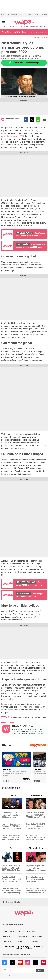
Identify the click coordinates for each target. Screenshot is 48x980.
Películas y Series (38, 937)
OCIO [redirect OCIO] (41, 27)
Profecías (29, 718)
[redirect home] (24, 25)
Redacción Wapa (12, 119)
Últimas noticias (9, 932)
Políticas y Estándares (24, 948)
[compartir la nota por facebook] (26, 120)
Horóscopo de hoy (15, 15)
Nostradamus (17, 718)
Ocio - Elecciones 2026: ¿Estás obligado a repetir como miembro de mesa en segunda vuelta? (23, 32)
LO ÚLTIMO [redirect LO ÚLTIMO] (5, 27)
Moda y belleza (8, 937)
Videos (20, 942)
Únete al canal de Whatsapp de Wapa (24, 63)
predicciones (41, 718)
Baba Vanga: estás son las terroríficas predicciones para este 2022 (29, 596)
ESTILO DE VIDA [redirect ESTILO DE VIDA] (34, 27)
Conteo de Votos (32, 15)
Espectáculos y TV (24, 932)
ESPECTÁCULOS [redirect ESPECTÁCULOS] (13, 27)
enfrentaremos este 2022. (13, 136)
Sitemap (35, 942)
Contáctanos (10, 947)
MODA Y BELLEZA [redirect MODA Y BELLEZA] (24, 27)
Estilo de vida (22, 937)
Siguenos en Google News (44, 120)
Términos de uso (23, 947)
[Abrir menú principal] (4, 22)
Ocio (34, 932)
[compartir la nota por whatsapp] (38, 120)
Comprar (26, 780)
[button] (45, 32)
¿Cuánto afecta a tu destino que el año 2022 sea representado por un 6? (30, 247)
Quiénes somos (37, 947)
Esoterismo (7, 942)
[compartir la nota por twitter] (32, 120)
